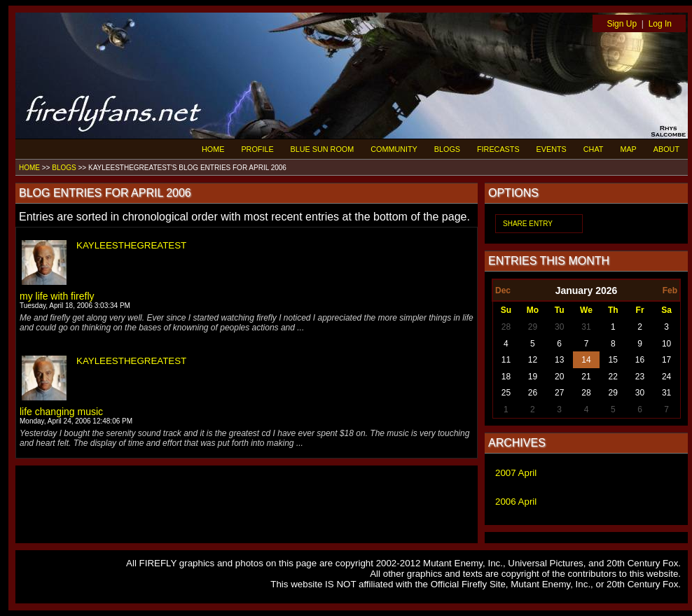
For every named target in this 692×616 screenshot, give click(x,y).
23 (640, 377)
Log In (660, 24)
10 (666, 344)
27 (559, 393)
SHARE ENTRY (528, 224)
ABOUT (666, 149)
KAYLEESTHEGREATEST (131, 245)
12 (533, 360)
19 (533, 377)
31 (586, 327)
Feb (670, 290)
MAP (628, 149)
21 (586, 377)
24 (666, 377)
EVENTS (552, 149)
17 (666, 360)
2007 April (516, 473)
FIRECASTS (498, 149)
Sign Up (622, 24)
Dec (503, 290)
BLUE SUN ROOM (323, 149)
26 (533, 393)
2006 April (516, 502)
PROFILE (257, 149)
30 (559, 327)
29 (533, 327)
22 (613, 377)
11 (506, 360)
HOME (213, 149)
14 (586, 360)
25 (506, 393)
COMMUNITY (394, 149)
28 (506, 327)
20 (559, 377)
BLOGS (447, 149)
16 (640, 360)
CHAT (594, 149)
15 (613, 360)
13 (559, 360)
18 (506, 377)
